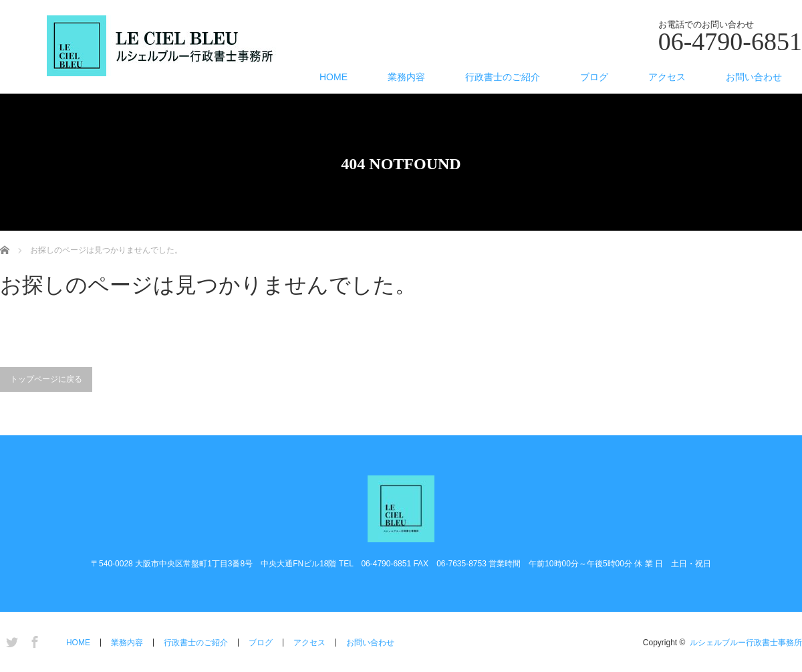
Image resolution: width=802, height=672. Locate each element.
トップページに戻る (46, 379)
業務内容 (406, 77)
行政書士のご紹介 (503, 77)
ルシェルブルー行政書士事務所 (746, 643)
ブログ (594, 77)
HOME (333, 77)
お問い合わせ (754, 77)
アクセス (667, 77)
